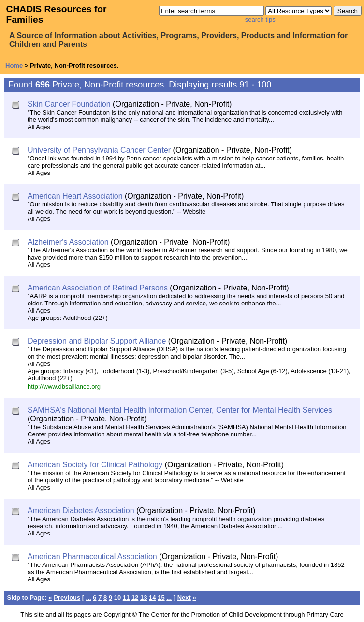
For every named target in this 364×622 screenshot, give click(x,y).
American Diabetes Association (81, 511)
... (89, 598)
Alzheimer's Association (68, 242)
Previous (67, 598)
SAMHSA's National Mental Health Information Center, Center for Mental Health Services (180, 410)
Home (14, 65)
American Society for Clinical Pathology (95, 465)
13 (144, 598)
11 (126, 598)
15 (161, 598)
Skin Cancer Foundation (69, 104)
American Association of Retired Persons (98, 288)
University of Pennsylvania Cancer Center (99, 150)
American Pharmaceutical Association (92, 557)
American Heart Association (75, 196)
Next (184, 598)
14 (152, 598)
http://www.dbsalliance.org (64, 386)
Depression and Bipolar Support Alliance (97, 341)
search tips (260, 20)
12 (135, 598)
